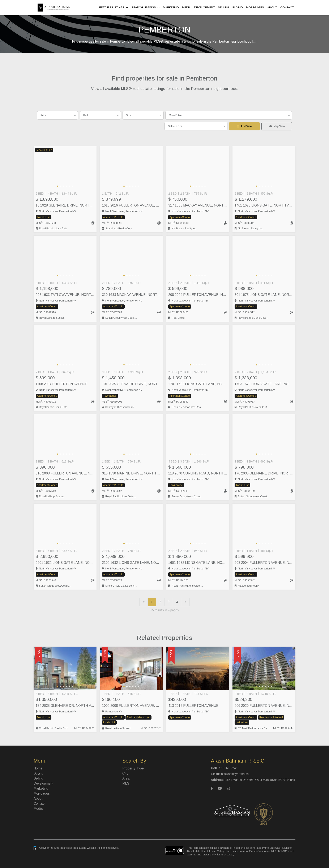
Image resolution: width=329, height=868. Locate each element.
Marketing (171, 7)
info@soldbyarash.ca (235, 774)
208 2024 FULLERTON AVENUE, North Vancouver (198, 295)
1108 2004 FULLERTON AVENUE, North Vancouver (65, 384)
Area (126, 778)
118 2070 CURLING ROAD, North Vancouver (198, 473)
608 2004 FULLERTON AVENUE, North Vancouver (264, 563)
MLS (126, 783)
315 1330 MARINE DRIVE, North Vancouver (131, 473)
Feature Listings (112, 7)
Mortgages (255, 7)
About (272, 7)
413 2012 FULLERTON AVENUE (193, 706)
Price (43, 115)
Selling (224, 7)
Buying (238, 7)
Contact (287, 7)
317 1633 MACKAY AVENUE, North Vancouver (198, 205)
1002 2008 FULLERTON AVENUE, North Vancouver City (131, 706)
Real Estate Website (85, 848)
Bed (86, 115)
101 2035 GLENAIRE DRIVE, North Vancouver (131, 384)
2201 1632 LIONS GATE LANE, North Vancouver (65, 563)
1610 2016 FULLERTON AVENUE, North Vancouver (131, 205)
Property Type (133, 768)
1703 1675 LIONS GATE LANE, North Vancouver (264, 384)
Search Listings (144, 7)
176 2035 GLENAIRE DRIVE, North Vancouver (264, 473)
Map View (277, 126)
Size (129, 115)
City (125, 773)
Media (186, 7)
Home (38, 768)
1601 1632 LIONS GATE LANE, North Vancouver (198, 563)
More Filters (176, 115)
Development (204, 7)
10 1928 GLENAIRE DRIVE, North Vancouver (65, 205)
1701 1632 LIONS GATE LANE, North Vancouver (198, 384)
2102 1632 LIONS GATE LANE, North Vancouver (131, 563)
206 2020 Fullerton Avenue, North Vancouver (264, 706)
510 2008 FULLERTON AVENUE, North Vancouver (65, 473)
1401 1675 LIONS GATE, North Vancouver (264, 205)
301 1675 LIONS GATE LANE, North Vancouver (264, 295)
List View (244, 126)
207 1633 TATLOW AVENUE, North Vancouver (65, 295)
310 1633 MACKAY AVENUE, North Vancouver (131, 295)
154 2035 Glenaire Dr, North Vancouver (65, 706)
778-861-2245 (228, 768)
